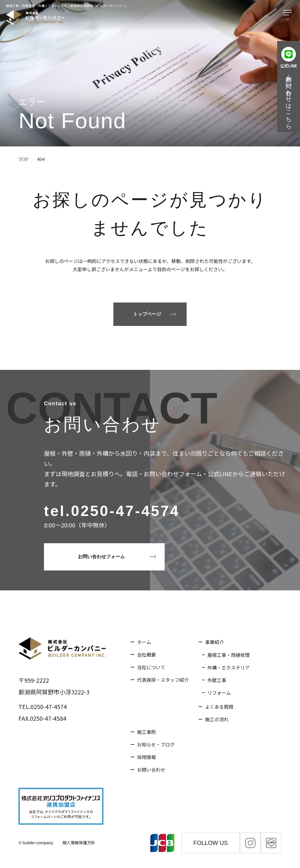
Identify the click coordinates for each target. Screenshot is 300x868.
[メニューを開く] (289, 13)
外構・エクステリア (229, 667)
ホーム (144, 642)
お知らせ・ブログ (156, 744)
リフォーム (219, 693)
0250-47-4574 (125, 511)
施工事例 (146, 732)
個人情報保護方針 (79, 843)
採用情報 (146, 757)
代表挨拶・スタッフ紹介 (163, 680)
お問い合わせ (151, 770)
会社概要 (146, 655)
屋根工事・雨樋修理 (229, 655)
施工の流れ (217, 719)
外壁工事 (217, 680)
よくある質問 (219, 707)
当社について (151, 667)
